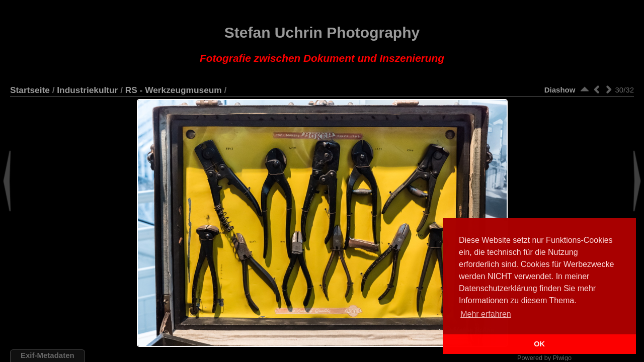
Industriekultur (87, 90)
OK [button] (539, 344)
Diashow (560, 90)
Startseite (30, 90)
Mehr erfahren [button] (486, 314)
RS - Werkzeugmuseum (174, 90)
